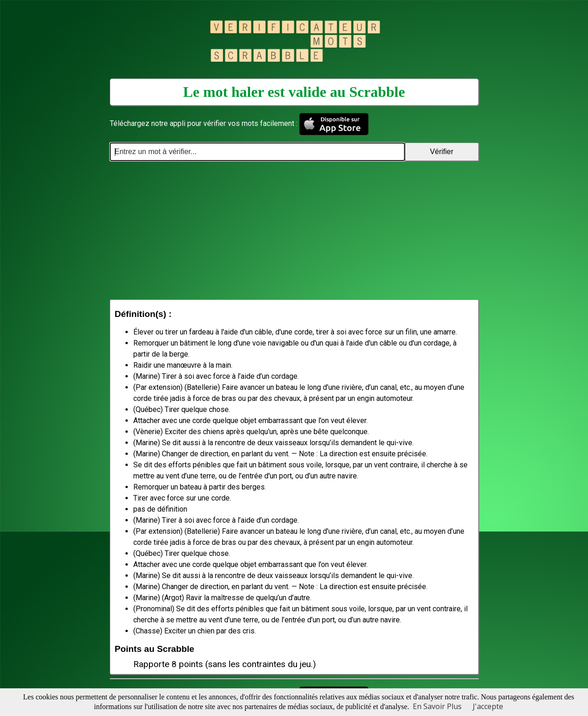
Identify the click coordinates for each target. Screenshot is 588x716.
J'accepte (488, 706)
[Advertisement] (294, 230)
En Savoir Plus (437, 706)
